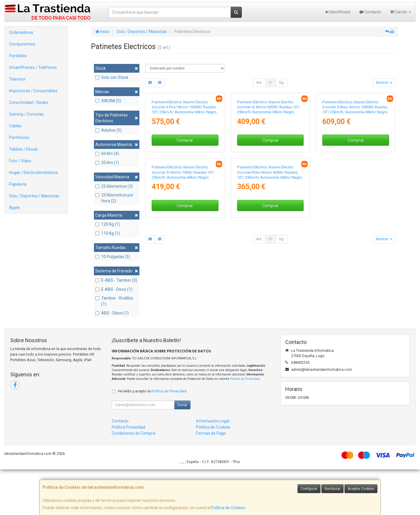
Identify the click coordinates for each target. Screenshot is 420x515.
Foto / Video (20, 161)
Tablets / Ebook (23, 149)
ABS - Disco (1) (112, 313)
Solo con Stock (112, 77)
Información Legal (213, 467)
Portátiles (18, 56)
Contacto (370, 12)
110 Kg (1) (108, 233)
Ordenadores (21, 32)
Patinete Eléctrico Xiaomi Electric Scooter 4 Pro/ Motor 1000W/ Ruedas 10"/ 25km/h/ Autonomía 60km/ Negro (184, 169)
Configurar (309, 489)
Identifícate (338, 12)
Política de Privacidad (245, 424)
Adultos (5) (108, 130)
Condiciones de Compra (134, 479)
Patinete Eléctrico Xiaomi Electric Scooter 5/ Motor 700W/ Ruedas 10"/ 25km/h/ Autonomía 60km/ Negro (183, 296)
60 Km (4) (107, 154)
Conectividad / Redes (29, 102)
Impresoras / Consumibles (33, 91)
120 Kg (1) (108, 224)
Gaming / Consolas (26, 114)
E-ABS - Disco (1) (114, 289)
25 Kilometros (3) (114, 186)
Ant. (259, 83)
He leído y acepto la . (153, 437)
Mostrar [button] (384, 83)
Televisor (17, 79)
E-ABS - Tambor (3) (116, 280)
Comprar (185, 202)
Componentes (22, 44)
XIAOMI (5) (108, 101)
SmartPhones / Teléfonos (33, 67)
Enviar (182, 450)
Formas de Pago (211, 479)
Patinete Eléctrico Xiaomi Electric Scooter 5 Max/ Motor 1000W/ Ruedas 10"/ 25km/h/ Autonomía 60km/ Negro (355, 169)
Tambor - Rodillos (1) (114, 301)
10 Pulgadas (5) (113, 257)
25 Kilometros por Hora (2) (114, 198)
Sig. (282, 83)
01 (271, 83)
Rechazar (332, 489)
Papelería (18, 184)
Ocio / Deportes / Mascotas (34, 196)
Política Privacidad (128, 473)
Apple (14, 208)
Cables (15, 126)
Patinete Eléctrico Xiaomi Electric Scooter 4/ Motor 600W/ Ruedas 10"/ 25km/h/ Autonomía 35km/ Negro (269, 169)
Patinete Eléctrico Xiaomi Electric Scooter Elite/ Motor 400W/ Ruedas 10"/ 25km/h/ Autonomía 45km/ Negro (270, 296)
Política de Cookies (228, 508)
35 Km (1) (107, 163)
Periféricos (19, 138)
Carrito (400, 12)
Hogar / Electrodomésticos (34, 173)
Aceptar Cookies (361, 489)
